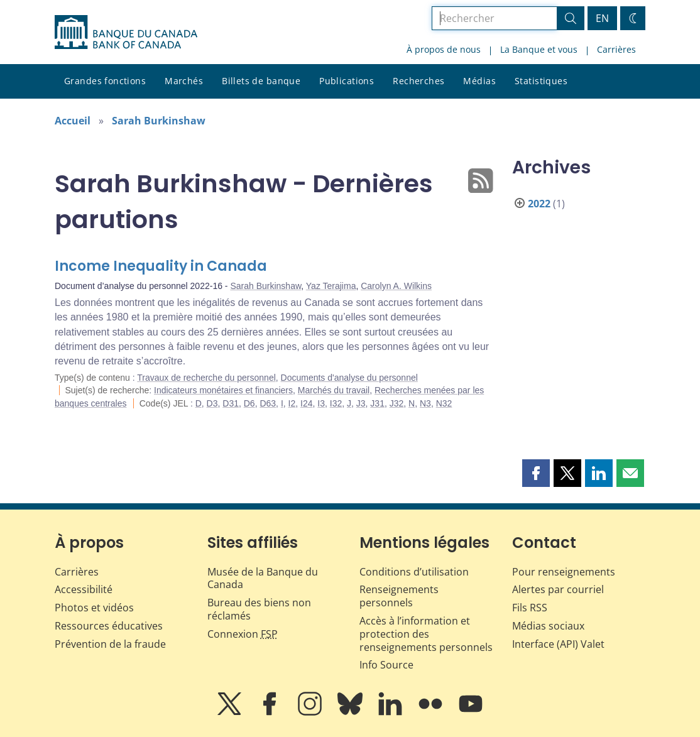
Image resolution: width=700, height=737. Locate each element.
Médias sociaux (548, 626)
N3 (425, 403)
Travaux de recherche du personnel (206, 378)
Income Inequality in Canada (161, 266)
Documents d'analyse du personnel (349, 378)
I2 (292, 403)
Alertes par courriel (558, 589)
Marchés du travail (334, 390)
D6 (249, 403)
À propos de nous (444, 49)
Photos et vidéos (94, 608)
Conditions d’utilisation (414, 572)
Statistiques (541, 81)
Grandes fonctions (105, 81)
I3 (321, 403)
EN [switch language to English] (602, 18)
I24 (306, 403)
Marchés (184, 81)
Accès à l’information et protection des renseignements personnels (426, 634)
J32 (397, 403)
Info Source (386, 665)
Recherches (418, 81)
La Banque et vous (539, 49)
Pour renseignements (564, 572)
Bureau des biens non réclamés (259, 609)
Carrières (616, 49)
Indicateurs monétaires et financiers (223, 390)
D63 (268, 403)
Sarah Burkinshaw (159, 121)
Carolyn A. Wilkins (396, 286)
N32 (444, 403)
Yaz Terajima (331, 286)
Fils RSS (530, 608)
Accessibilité (84, 589)
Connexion (243, 634)
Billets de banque (261, 81)
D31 (231, 403)
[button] (536, 473)
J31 (377, 403)
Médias (479, 81)
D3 (212, 403)
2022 (539, 204)
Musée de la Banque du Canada (263, 578)
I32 (336, 403)
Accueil (73, 121)
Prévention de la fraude (110, 644)
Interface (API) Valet (558, 644)
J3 (361, 403)
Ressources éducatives (109, 626)
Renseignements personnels (399, 596)
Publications (347, 81)
